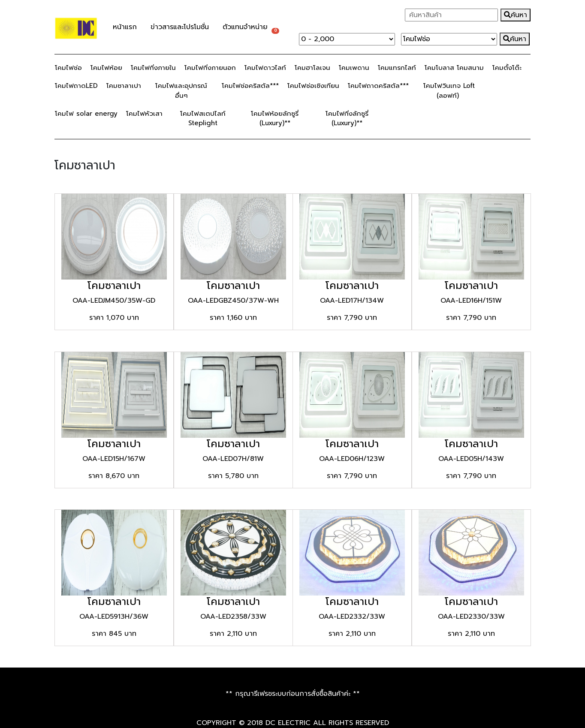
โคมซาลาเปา (124, 86)
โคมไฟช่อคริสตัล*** (250, 86)
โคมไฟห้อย (106, 68)
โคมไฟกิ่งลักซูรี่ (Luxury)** (347, 118)
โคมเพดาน (354, 68)
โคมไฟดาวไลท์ (265, 68)
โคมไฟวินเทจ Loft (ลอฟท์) (449, 90)
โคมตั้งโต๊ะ (507, 68)
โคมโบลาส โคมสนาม (454, 68)
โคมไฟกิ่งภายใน (153, 68)
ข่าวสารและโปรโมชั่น (183, 28)
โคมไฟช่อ (68, 68)
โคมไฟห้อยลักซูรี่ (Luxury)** (275, 118)
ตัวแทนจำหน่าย (245, 27)
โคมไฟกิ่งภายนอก (210, 68)
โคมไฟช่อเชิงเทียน (313, 86)
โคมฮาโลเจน (312, 68)
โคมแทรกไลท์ (397, 68)
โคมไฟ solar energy (86, 113)
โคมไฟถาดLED (76, 86)
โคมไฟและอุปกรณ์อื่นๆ (181, 90)
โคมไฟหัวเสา (144, 113)
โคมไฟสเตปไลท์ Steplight (203, 118)
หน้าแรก (125, 27)
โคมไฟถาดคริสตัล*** (378, 86)
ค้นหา (516, 15)
